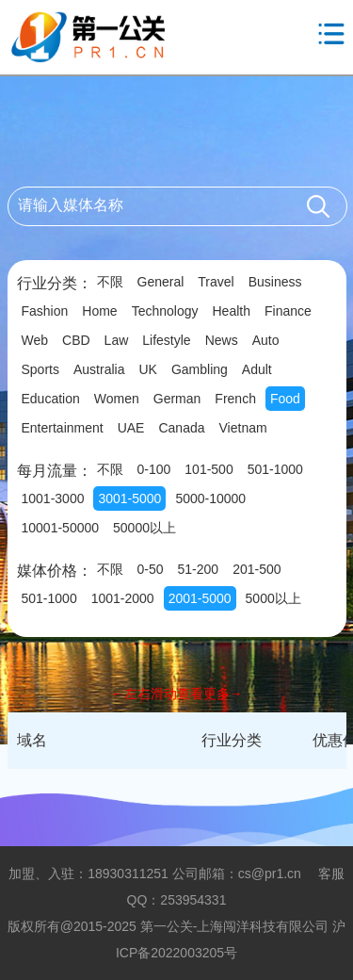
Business (275, 282)
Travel (216, 282)
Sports (40, 369)
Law (117, 340)
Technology (165, 311)
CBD (76, 340)
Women (117, 399)
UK (147, 369)
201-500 (257, 569)
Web (35, 340)
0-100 (154, 469)
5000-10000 (210, 498)
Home (99, 311)
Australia (99, 369)
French (235, 399)
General (161, 282)
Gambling (200, 369)
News (222, 340)
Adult (257, 369)
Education (51, 399)
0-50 (151, 569)
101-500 (209, 469)
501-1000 (275, 469)
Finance (288, 311)
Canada (181, 428)
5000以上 (273, 598)
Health (232, 311)
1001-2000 (123, 598)
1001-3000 (53, 498)
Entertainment (63, 428)
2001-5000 (200, 598)
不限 (110, 282)
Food (285, 399)
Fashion (45, 311)
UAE (131, 428)
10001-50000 (61, 528)
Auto (266, 340)
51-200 (199, 569)
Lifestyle (166, 340)
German (177, 399)
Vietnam (243, 428)
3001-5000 (129, 498)
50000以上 (144, 528)
